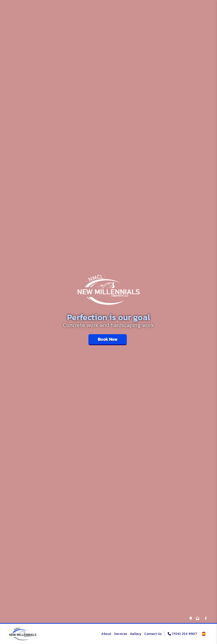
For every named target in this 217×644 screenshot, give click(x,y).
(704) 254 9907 (182, 634)
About (106, 634)
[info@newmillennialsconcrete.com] (198, 618)
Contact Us (153, 634)
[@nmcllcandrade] (206, 618)
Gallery (136, 634)
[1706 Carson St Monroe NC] (191, 618)
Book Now (108, 339)
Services (121, 634)
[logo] (23, 634)
